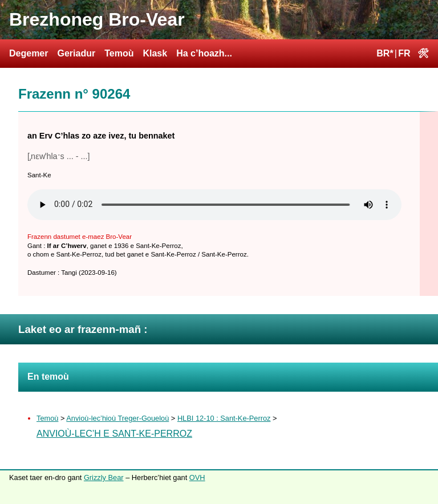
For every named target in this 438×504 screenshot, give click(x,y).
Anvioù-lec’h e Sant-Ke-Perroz (114, 434)
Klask (155, 53)
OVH (197, 477)
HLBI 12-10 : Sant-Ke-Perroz (224, 418)
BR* (385, 53)
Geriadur (76, 53)
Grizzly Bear (104, 477)
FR (404, 53)
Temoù (119, 53)
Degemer (29, 53)
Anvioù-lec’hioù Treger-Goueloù (117, 418)
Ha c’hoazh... (204, 53)
